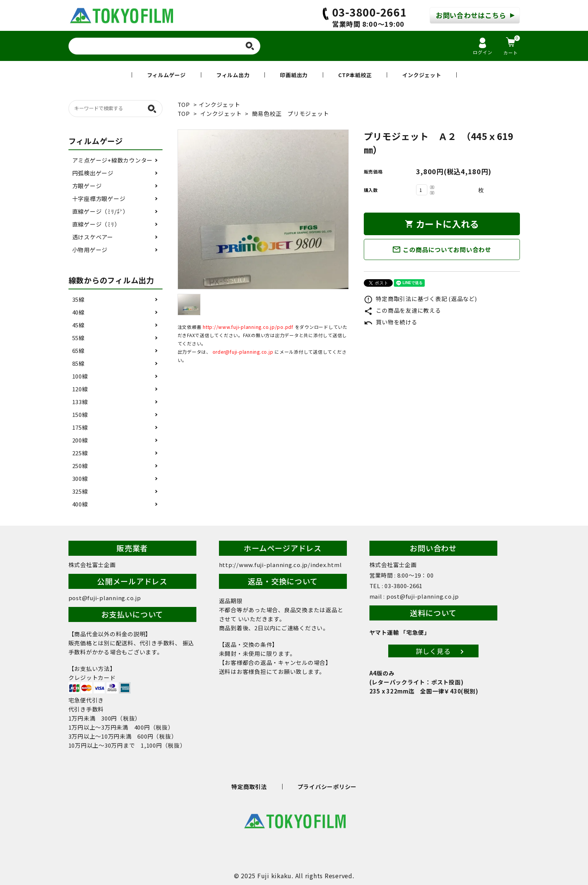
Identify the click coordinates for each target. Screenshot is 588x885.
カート (511, 46)
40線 (78, 312)
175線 (80, 427)
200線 (80, 440)
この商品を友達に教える (403, 310)
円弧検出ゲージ (93, 173)
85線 (78, 363)
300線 (80, 478)
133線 (80, 402)
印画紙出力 (294, 75)
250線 (80, 466)
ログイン (482, 46)
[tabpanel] (263, 209)
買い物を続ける (391, 322)
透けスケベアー (93, 237)
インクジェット (422, 75)
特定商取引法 (249, 787)
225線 (80, 453)
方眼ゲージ (87, 186)
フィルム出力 (233, 75)
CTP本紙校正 (355, 75)
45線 (78, 325)
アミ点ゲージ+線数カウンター (113, 160)
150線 (80, 414)
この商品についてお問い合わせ (442, 249)
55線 (78, 338)
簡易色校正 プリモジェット (291, 113)
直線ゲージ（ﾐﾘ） (96, 224)
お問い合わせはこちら (471, 15)
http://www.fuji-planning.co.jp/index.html (280, 565)
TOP (184, 104)
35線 (78, 299)
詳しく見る (433, 651)
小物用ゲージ (90, 250)
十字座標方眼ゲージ (99, 198)
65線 (78, 351)
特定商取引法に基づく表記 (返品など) (420, 299)
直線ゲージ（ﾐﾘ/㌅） (100, 211)
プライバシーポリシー (327, 787)
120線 (80, 389)
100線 (80, 376)
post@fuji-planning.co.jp (105, 598)
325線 (80, 491)
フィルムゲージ (166, 75)
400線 (80, 504)
